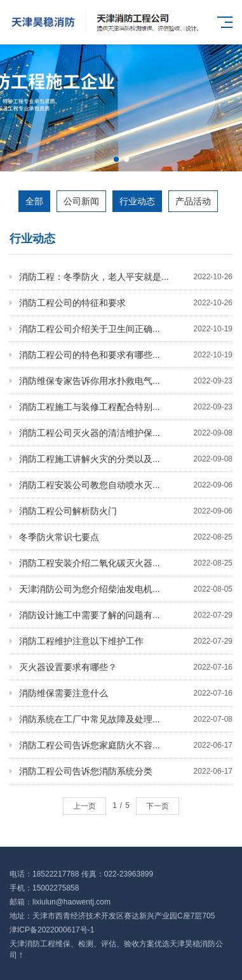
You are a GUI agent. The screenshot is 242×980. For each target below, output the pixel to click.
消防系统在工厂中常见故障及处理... (126, 719)
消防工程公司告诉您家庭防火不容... (126, 745)
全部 (34, 201)
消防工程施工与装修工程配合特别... (126, 407)
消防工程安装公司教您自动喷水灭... (126, 485)
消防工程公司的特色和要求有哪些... (126, 355)
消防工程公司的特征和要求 (126, 303)
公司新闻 (81, 201)
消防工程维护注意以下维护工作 (126, 641)
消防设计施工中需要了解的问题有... (126, 615)
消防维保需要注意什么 (126, 693)
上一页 (84, 806)
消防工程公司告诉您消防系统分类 (126, 771)
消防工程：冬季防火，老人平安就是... (126, 277)
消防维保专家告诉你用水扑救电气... (126, 381)
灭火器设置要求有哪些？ (126, 667)
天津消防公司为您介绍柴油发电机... (126, 589)
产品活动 (193, 201)
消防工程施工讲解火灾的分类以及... (126, 459)
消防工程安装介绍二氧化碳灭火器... (126, 563)
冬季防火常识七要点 (126, 537)
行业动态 (137, 201)
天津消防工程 (32, 944)
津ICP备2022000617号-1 (52, 930)
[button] (116, 159)
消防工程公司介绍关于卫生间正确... (126, 329)
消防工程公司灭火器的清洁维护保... (126, 433)
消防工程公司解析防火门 (126, 511)
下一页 (158, 806)
